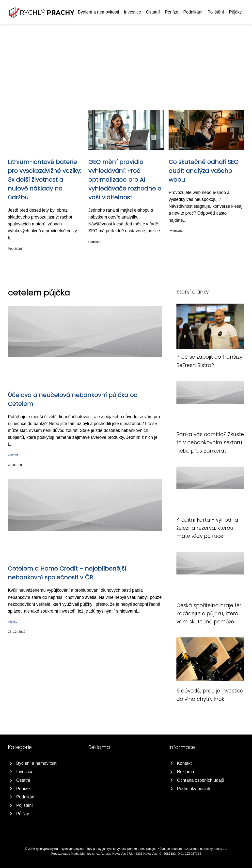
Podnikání (193, 12)
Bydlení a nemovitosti (98, 12)
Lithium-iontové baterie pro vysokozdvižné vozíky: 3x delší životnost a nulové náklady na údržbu (44, 180)
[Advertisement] (126, 61)
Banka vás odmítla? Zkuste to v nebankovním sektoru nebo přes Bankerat (210, 442)
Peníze (172, 12)
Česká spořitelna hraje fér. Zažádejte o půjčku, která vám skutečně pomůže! (209, 614)
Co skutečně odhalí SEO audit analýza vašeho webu (204, 171)
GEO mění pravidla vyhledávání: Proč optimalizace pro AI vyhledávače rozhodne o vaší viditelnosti (125, 180)
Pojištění (216, 12)
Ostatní (153, 12)
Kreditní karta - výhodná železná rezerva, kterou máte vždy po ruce (207, 528)
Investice (132, 12)
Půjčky (235, 12)
